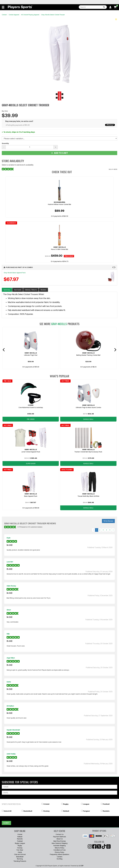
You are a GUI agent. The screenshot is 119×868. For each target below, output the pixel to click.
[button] (3, 7)
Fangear (86, 811)
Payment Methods (59, 837)
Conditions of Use (59, 850)
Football (106, 804)
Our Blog (59, 859)
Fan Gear (20, 850)
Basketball (28, 811)
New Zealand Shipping (60, 843)
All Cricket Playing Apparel (30, 15)
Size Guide (18, 290)
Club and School (20, 854)
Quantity (5, 143)
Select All (8, 811)
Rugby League (20, 843)
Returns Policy (60, 848)
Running (20, 859)
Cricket (4, 15)
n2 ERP (81, 866)
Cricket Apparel (14, 15)
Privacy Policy (59, 852)
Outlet (20, 852)
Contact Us (60, 834)
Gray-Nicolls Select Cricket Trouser (53, 15)
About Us (60, 839)
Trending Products (20, 861)
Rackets (106, 811)
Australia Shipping (59, 845)
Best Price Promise (60, 841)
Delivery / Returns (31, 290)
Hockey (46, 811)
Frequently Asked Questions (59, 854)
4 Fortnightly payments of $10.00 (60, 125)
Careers (60, 857)
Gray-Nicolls (59, 324)
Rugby (66, 804)
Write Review (108, 521)
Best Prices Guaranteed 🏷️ (15, 2)
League (86, 804)
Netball (66, 811)
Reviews (43, 290)
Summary (7, 290)
